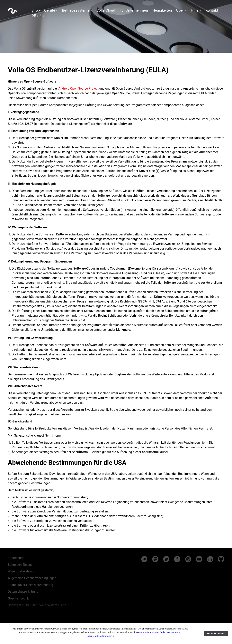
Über (180, 10)
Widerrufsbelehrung (22, 571)
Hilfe (195, 10)
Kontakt (212, 10)
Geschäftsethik (18, 598)
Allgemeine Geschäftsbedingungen (32, 578)
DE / (38, 16)
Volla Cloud (106, 10)
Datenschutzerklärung (23, 592)
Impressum (16, 558)
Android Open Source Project (79, 89)
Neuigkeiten (162, 10)
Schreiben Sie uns (20, 565)
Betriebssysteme (76, 10)
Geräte (50, 10)
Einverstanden (216, 634)
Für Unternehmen (134, 10)
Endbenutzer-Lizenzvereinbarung (30, 585)
